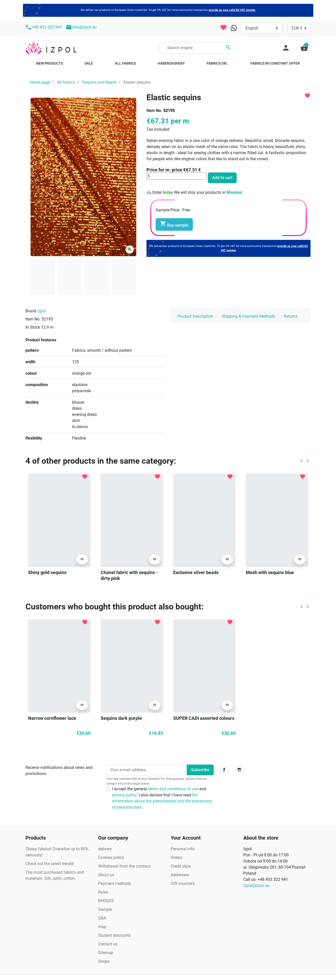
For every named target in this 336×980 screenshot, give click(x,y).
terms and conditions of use (174, 789)
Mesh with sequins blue (270, 572)
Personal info (183, 849)
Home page (40, 82)
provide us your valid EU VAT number (232, 10)
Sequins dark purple (121, 718)
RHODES (106, 901)
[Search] (198, 48)
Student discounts (114, 935)
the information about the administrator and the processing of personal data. (162, 801)
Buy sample (174, 224)
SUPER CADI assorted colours (204, 718)
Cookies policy (111, 858)
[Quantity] (177, 176)
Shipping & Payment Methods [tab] (248, 316)
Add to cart (222, 178)
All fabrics (66, 82)
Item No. (154, 111)
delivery (105, 849)
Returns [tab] (291, 316)
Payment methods (115, 883)
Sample (105, 909)
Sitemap (106, 953)
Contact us (108, 944)
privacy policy (124, 795)
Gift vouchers (183, 883)
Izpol (42, 311)
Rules (103, 892)
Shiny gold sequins (47, 572)
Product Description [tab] (195, 316)
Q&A (102, 918)
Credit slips (181, 866)
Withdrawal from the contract (124, 866)
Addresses (180, 875)
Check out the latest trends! (50, 864)
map (102, 927)
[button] (304, 48)
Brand (31, 311)
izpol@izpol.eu (256, 886)
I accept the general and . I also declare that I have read (162, 798)
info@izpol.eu (81, 27)
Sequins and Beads (99, 82)
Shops (104, 961)
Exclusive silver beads (196, 572)
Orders (177, 858)
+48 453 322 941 (44, 27)
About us (106, 875)
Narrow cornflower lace (52, 718)
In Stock (33, 327)
